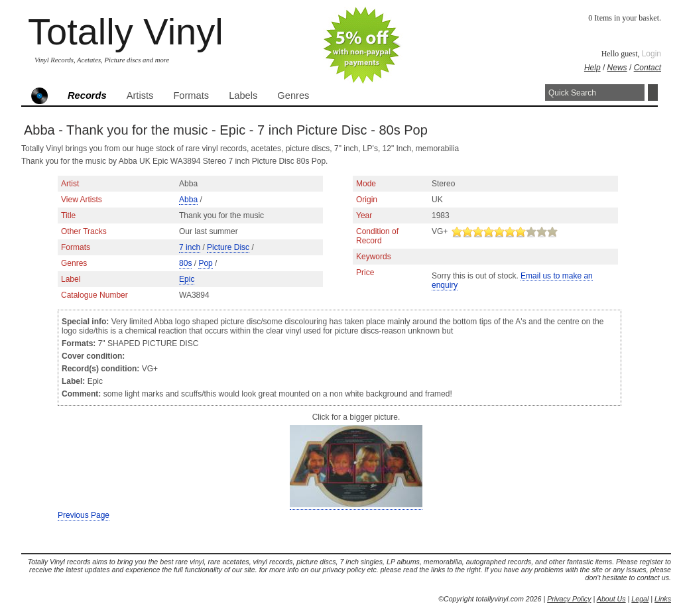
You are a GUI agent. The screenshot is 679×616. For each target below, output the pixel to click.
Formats (191, 95)
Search (653, 92)
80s (185, 263)
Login (651, 54)
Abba (188, 200)
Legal (640, 599)
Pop (205, 263)
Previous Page (84, 515)
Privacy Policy (569, 599)
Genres (293, 95)
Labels (243, 95)
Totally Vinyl (126, 31)
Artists (140, 95)
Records (87, 95)
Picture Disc (228, 247)
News (617, 68)
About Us (611, 599)
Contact (648, 68)
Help (592, 68)
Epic (187, 279)
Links (663, 599)
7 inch (190, 247)
